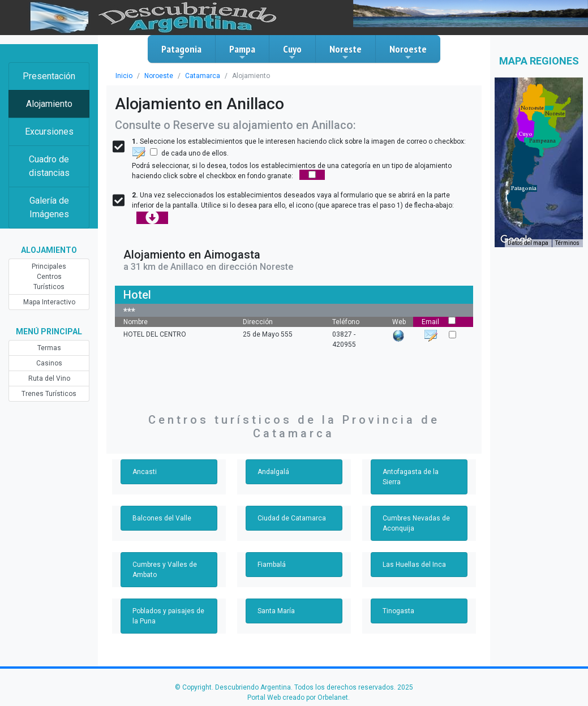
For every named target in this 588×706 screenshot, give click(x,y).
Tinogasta (398, 611)
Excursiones (49, 132)
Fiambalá (272, 565)
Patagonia (181, 52)
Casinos (49, 363)
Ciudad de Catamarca (292, 518)
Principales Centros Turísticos (49, 277)
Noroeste (408, 52)
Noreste (345, 52)
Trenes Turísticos (49, 394)
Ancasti (145, 472)
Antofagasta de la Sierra (411, 477)
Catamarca (203, 76)
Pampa (242, 52)
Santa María (276, 611)
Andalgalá (273, 472)
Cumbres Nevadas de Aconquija (416, 523)
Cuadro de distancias (49, 166)
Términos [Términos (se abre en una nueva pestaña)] (567, 243)
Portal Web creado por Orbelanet (298, 698)
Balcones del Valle (162, 518)
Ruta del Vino (49, 378)
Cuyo (292, 52)
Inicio (124, 76)
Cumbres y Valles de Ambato (165, 570)
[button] (524, 188)
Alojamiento (49, 104)
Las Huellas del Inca (414, 565)
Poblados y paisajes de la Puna (168, 616)
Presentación (49, 76)
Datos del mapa (528, 243)
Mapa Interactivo (49, 302)
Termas (49, 348)
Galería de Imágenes (49, 207)
